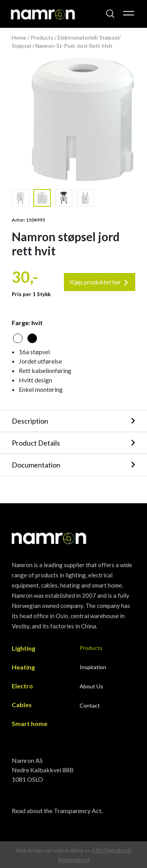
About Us (91, 686)
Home (19, 37)
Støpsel (109, 37)
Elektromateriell (77, 37)
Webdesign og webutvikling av (53, 850)
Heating (23, 667)
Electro (22, 686)
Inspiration (93, 667)
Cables (22, 705)
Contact (90, 705)
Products (42, 37)
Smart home (30, 723)
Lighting (24, 648)
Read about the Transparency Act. (57, 811)
